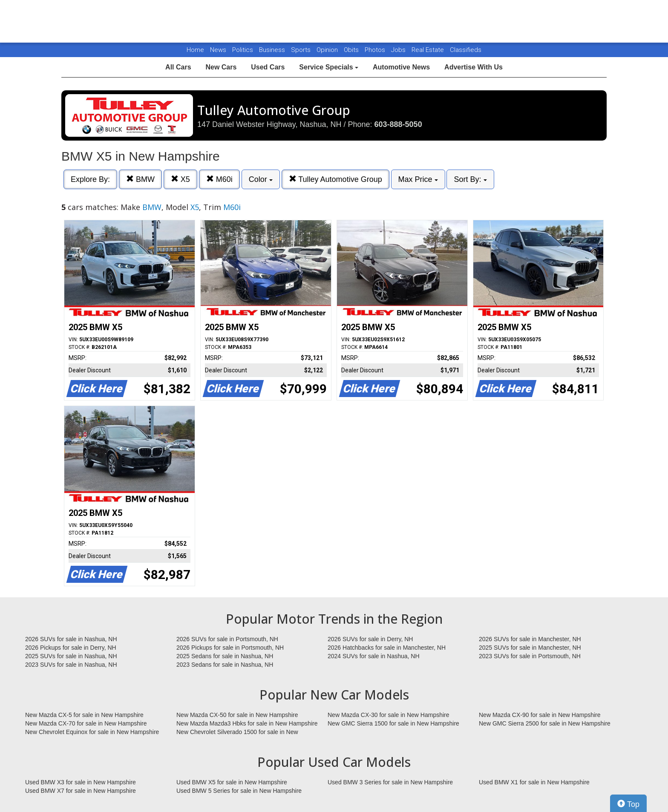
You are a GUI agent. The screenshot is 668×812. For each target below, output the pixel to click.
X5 (180, 179)
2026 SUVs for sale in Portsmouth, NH (227, 639)
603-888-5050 (398, 124)
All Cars (178, 67)
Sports (302, 50)
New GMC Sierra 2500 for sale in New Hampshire (545, 723)
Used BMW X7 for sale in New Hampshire (81, 791)
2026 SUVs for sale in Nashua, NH (71, 639)
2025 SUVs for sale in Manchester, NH (530, 648)
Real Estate (429, 50)
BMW (140, 179)
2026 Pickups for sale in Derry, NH (71, 648)
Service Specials (329, 67)
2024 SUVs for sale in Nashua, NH (374, 656)
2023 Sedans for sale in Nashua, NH (225, 665)
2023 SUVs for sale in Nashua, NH (71, 665)
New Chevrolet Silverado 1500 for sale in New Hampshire (237, 732)
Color (261, 179)
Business (273, 50)
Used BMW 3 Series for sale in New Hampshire (390, 782)
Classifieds (466, 50)
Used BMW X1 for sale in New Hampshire (534, 782)
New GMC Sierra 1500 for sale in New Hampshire (393, 723)
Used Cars (268, 67)
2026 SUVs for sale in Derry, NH (370, 639)
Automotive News (401, 67)
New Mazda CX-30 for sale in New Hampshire (389, 715)
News (218, 50)
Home (195, 50)
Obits (352, 50)
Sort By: (470, 179)
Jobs (399, 50)
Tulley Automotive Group (335, 179)
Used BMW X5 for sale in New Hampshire (232, 782)
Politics (243, 50)
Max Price (418, 179)
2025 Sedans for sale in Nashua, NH (225, 656)
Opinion (328, 50)
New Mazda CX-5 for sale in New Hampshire (84, 715)
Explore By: (90, 179)
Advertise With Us (474, 67)
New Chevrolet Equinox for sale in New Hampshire (92, 732)
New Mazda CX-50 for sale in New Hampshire (237, 715)
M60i (219, 179)
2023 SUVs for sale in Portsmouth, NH (530, 656)
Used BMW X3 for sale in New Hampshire (81, 782)
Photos (376, 50)
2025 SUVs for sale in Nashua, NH (71, 656)
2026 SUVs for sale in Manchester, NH (530, 639)
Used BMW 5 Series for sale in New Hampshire (239, 791)
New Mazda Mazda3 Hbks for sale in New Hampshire (247, 723)
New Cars (221, 67)
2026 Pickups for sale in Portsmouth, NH (230, 648)
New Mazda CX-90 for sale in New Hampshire (540, 715)
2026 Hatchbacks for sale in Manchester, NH (387, 648)
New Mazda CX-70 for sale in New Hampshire (86, 723)
